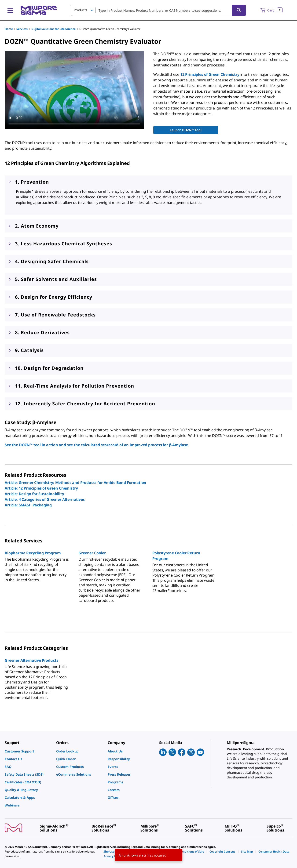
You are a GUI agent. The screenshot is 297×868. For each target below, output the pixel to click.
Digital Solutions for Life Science (53, 29)
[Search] (239, 10)
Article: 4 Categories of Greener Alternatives (45, 499)
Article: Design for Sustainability (34, 494)
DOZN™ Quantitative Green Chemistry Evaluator (110, 29)
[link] (28, 751)
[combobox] (158, 10)
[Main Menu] (10, 10)
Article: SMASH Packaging (28, 505)
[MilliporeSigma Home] (39, 10)
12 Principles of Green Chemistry (210, 74)
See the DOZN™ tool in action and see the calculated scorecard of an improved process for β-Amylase (96, 445)
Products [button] (81, 10)
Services (22, 29)
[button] (148, 226)
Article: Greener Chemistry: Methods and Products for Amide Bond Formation (75, 483)
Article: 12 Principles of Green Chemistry (41, 488)
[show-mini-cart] (271, 10)
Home (9, 29)
